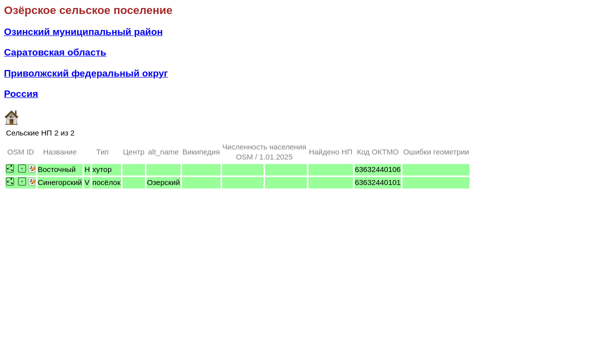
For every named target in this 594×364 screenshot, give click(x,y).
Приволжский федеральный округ (86, 73)
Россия (21, 94)
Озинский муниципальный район (83, 32)
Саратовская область (55, 52)
